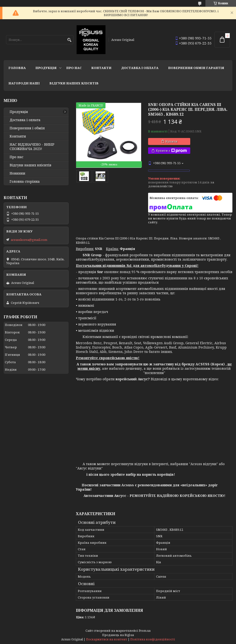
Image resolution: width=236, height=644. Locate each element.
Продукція (46, 68)
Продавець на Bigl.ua (118, 635)
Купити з (171, 151)
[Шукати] (69, 40)
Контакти (101, 68)
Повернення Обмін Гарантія (196, 68)
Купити (171, 141)
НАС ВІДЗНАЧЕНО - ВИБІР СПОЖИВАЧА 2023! (32, 147)
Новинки (17, 173)
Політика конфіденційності (153, 639)
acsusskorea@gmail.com (29, 240)
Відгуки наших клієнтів (74, 83)
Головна (17, 68)
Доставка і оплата (140, 68)
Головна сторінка (25, 181)
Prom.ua (145, 631)
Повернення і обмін (27, 128)
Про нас (74, 68)
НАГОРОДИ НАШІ (24, 83)
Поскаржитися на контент (107, 639)
